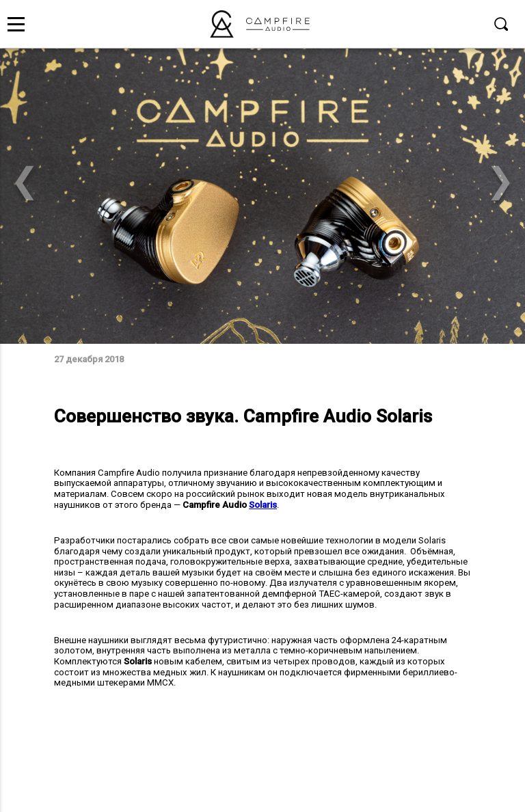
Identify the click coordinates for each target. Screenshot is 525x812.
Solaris (263, 505)
